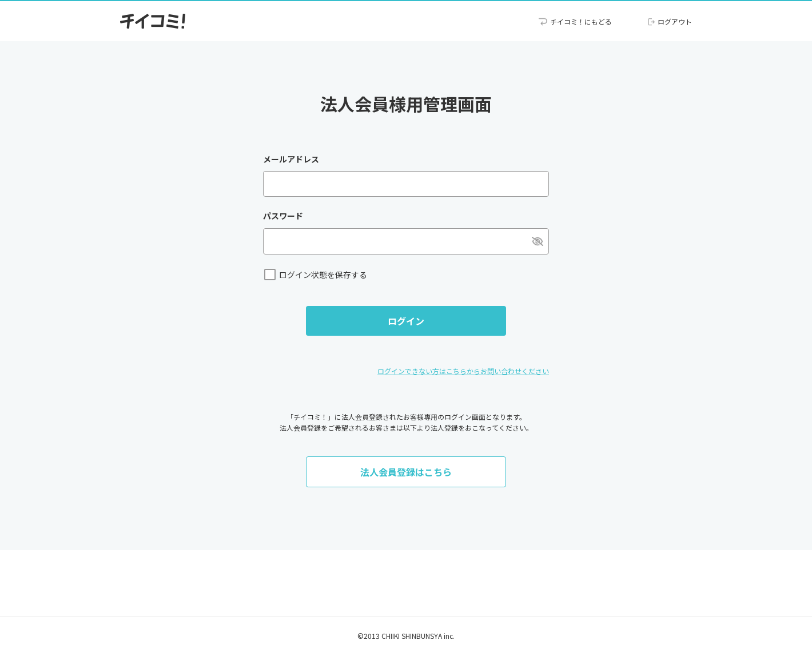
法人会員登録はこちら (406, 472)
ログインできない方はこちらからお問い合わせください (463, 371)
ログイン (406, 321)
